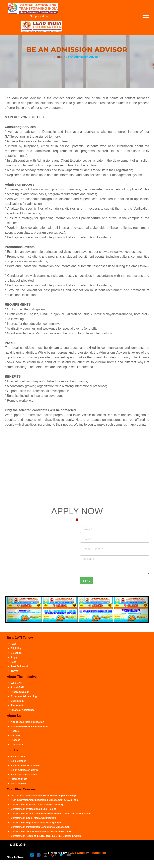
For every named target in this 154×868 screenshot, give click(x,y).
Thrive (14, 671)
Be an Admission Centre (25, 770)
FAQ (13, 644)
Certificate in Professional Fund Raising (34, 809)
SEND (87, 581)
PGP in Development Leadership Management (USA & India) (45, 800)
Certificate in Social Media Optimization (33, 818)
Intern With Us (19, 779)
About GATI (17, 687)
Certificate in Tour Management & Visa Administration (42, 832)
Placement (17, 705)
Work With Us (19, 784)
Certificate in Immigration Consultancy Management (41, 827)
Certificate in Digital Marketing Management (36, 823)
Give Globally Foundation (88, 853)
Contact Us (17, 745)
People (15, 731)
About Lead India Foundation (27, 722)
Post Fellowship (20, 666)
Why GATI (16, 683)
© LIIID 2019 (18, 845)
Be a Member (18, 761)
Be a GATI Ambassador (24, 775)
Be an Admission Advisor (25, 766)
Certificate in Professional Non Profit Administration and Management (51, 814)
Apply (14, 657)
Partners (16, 736)
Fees (14, 662)
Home (58, 57)
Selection (16, 653)
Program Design (20, 692)
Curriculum (17, 701)
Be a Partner (18, 757)
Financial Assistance (23, 710)
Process (16, 740)
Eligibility (16, 648)
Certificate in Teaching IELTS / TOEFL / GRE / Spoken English (46, 836)
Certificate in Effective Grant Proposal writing (37, 805)
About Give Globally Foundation (29, 727)
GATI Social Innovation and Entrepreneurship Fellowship (43, 796)
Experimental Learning (24, 696)
